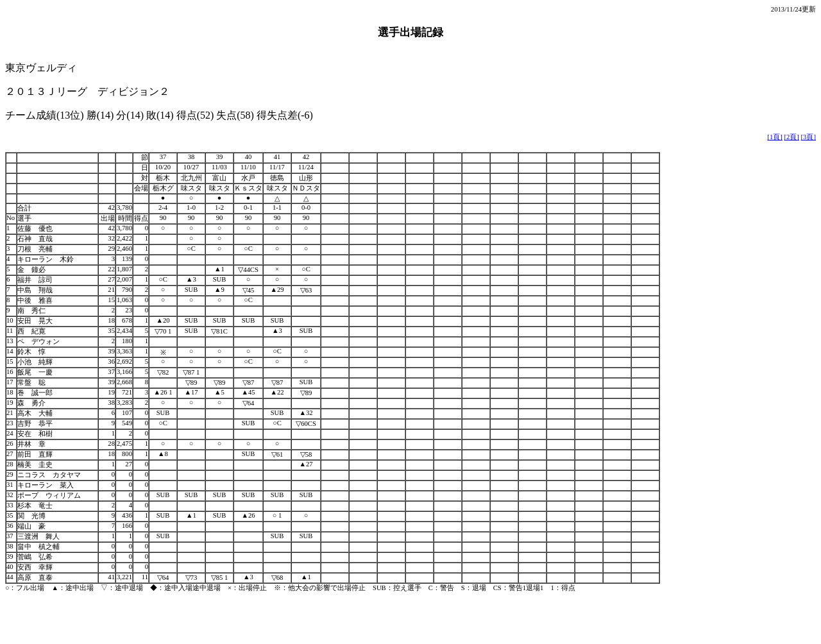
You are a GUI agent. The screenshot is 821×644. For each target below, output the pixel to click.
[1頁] (774, 137)
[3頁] (808, 137)
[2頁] (791, 137)
